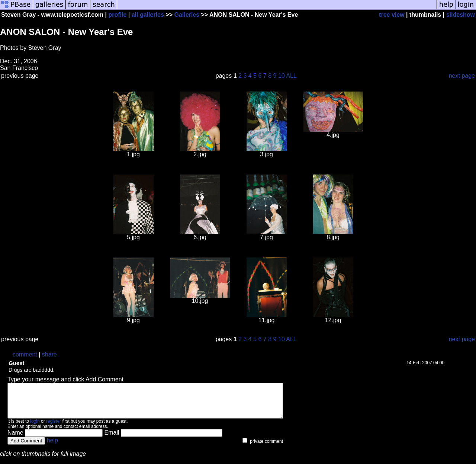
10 (282, 76)
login (35, 428)
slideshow (461, 15)
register (54, 428)
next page (462, 76)
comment (25, 354)
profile (117, 15)
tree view (392, 15)
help (52, 447)
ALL (291, 76)
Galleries (187, 15)
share (49, 354)
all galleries (148, 15)
